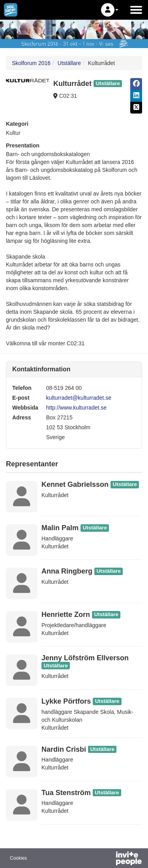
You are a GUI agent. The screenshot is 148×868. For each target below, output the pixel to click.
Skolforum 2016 (31, 63)
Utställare (69, 63)
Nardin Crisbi (64, 749)
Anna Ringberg (67, 571)
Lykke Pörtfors (66, 701)
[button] (110, 10)
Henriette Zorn (66, 615)
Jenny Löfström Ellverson (85, 658)
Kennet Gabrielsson (75, 484)
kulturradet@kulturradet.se (79, 398)
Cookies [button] (18, 858)
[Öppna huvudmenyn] (136, 10)
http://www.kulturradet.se (76, 408)
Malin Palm (60, 528)
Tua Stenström (66, 793)
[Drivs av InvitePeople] (108, 859)
